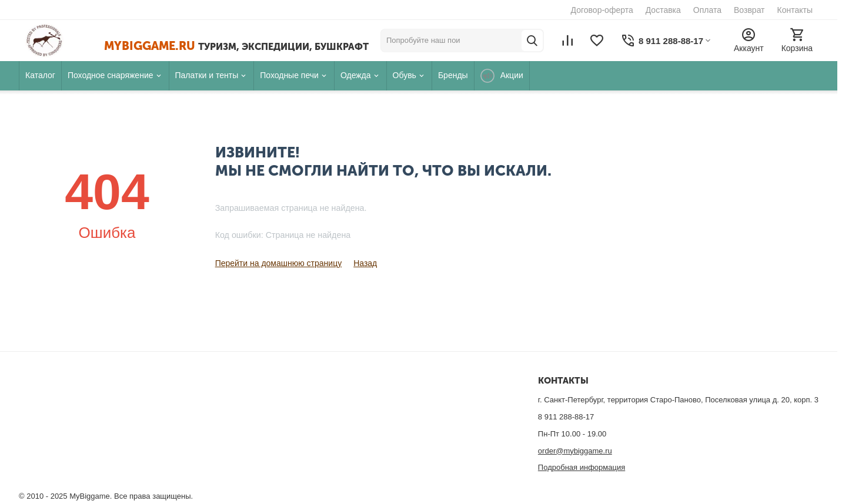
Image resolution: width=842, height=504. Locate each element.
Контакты (795, 10)
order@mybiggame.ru (575, 451)
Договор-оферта (602, 10)
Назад (365, 263)
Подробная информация (582, 467)
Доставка (663, 10)
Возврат (749, 10)
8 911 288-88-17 (566, 417)
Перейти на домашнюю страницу (279, 263)
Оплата (707, 10)
